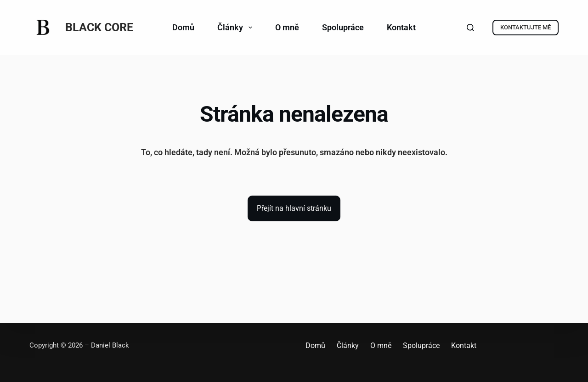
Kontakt (401, 27)
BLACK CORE (99, 27)
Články (237, 28)
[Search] (470, 28)
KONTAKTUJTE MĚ (526, 27)
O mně (287, 27)
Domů (183, 27)
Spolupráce (343, 27)
